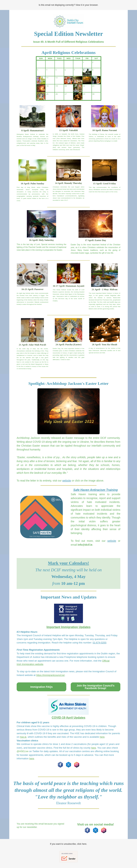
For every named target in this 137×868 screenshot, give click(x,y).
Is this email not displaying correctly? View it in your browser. (68, 5)
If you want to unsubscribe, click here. (68, 844)
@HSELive (23, 751)
